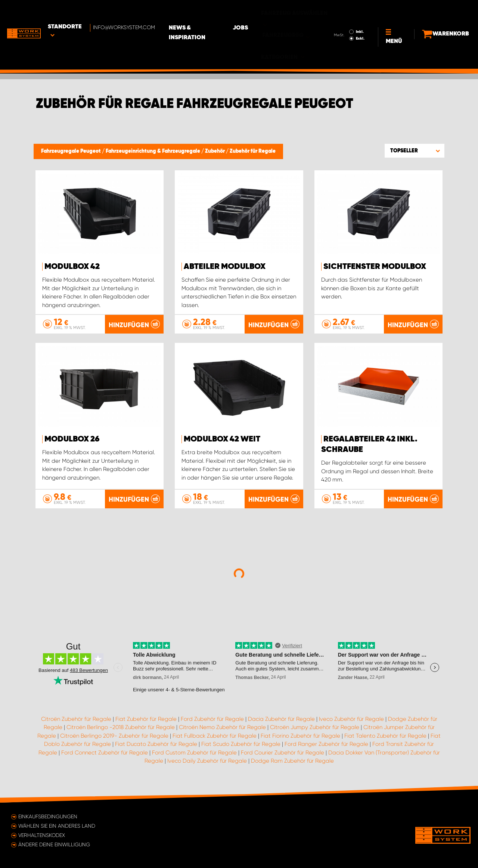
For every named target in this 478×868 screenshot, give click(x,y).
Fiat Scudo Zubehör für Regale (241, 747)
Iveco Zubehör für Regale (351, 721)
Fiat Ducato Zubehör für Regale (156, 747)
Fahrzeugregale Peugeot (72, 151)
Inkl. (347, 10)
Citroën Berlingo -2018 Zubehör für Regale (121, 730)
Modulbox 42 (72, 267)
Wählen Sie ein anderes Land (57, 826)
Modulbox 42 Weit (222, 441)
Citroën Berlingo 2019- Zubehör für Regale (114, 738)
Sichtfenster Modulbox (375, 267)
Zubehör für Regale (253, 151)
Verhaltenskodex (42, 835)
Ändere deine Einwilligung (54, 844)
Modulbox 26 (72, 441)
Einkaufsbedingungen (48, 816)
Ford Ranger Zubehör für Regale (326, 747)
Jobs (265, 12)
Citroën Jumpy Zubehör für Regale (315, 730)
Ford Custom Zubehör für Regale (194, 755)
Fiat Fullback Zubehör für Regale (215, 738)
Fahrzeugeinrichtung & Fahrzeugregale (153, 151)
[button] (415, 151)
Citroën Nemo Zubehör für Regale (222, 730)
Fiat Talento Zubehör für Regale (385, 738)
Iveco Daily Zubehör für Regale (207, 763)
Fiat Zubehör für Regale (146, 721)
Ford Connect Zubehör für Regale (105, 755)
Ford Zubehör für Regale (212, 721)
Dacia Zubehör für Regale (281, 721)
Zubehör (215, 151)
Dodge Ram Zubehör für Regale (292, 763)
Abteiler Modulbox (225, 267)
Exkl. (347, 17)
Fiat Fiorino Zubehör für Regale (300, 738)
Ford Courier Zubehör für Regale (283, 755)
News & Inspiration (215, 12)
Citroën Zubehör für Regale (76, 721)
